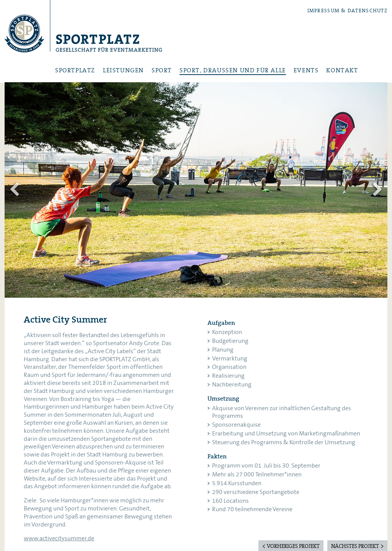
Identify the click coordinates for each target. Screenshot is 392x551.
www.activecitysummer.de (59, 538)
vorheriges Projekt (293, 546)
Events (306, 71)
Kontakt (342, 71)
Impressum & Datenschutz (347, 11)
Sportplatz (84, 29)
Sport (162, 71)
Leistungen (123, 71)
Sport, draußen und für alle (233, 71)
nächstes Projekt (355, 546)
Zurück (16, 190)
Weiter (376, 190)
